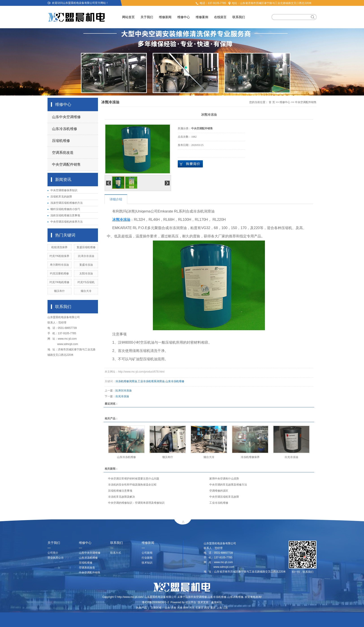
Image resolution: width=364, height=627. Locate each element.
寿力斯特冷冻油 (59, 265)
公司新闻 (147, 553)
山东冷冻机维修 (65, 129)
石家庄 (199, 608)
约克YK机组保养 (59, 256)
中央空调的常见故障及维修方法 (228, 485)
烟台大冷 (86, 291)
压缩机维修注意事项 (120, 491)
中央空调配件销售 (66, 164)
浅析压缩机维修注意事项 (67, 215)
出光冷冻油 (122, 396)
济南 (173, 608)
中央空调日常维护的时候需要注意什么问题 (134, 479)
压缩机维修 (61, 141)
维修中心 (184, 17)
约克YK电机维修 (59, 282)
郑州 (186, 608)
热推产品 (141, 608)
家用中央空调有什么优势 (224, 479)
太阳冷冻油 (86, 273)
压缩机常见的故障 (61, 197)
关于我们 (147, 17)
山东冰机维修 (235, 597)
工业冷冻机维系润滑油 (151, 381)
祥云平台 (191, 602)
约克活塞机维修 (59, 273)
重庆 (213, 608)
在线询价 (190, 164)
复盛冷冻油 (86, 265)
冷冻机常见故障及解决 (121, 497)
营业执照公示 (56, 558)
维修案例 (202, 17)
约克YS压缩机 (86, 282)
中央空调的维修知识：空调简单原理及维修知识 (136, 503)
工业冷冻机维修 (219, 503)
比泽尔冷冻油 (86, 256)
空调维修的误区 (219, 491)
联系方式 (116, 553)
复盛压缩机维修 (86, 247)
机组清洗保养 (59, 247)
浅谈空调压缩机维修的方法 (67, 203)
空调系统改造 (63, 153)
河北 (192, 608)
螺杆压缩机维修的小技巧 (65, 209)
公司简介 (53, 553)
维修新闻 (165, 17)
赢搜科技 (217, 602)
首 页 (272, 102)
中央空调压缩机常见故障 (224, 497)
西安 (207, 608)
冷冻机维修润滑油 (126, 381)
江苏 (225, 608)
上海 (219, 608)
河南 (180, 608)
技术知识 (147, 563)
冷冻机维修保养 (250, 457)
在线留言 (220, 17)
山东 (167, 608)
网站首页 (128, 17)
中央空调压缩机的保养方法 (67, 222)
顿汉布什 (59, 291)
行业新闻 (147, 558)
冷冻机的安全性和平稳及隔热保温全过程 (132, 485)
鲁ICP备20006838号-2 (156, 602)
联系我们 (239, 17)
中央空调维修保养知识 (64, 190)
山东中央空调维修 (66, 117)
